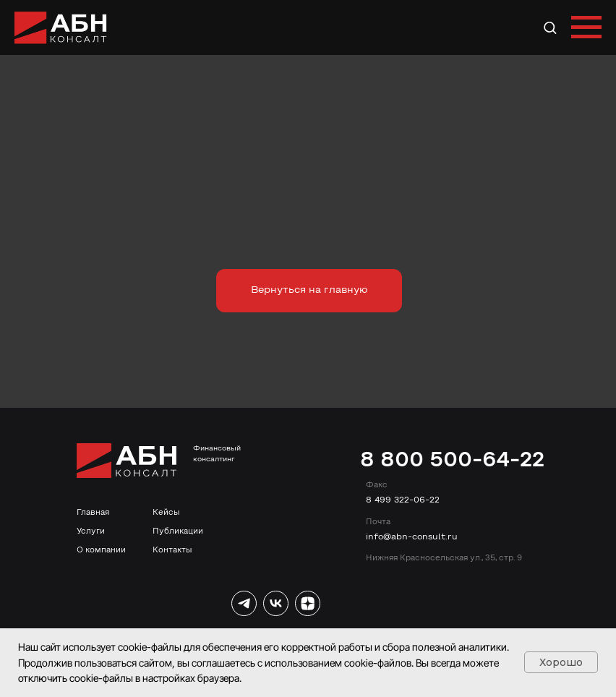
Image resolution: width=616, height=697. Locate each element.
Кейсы (166, 513)
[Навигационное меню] (586, 27)
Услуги (91, 531)
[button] (550, 27)
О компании (101, 550)
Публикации (178, 531)
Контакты (172, 550)
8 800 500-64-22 (452, 461)
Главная (93, 513)
